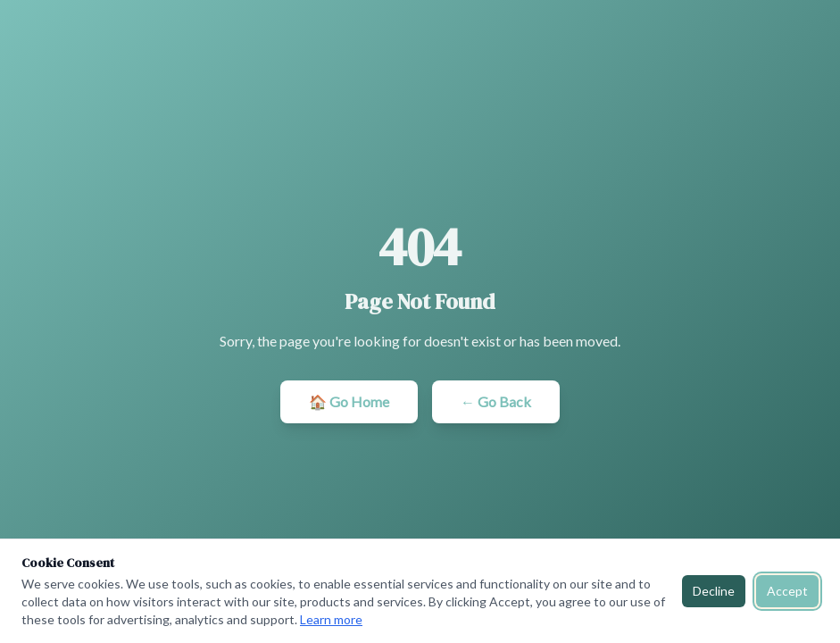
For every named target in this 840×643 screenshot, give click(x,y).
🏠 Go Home (349, 401)
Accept (787, 591)
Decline (714, 591)
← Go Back (496, 401)
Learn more (331, 619)
